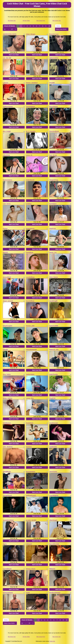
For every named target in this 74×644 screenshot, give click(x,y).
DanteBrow (30, 252)
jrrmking (29, 204)
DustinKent (30, 423)
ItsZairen (29, 447)
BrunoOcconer (54, 34)
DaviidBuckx (7, 472)
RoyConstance (7, 180)
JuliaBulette (53, 447)
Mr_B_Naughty (31, 131)
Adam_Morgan (31, 34)
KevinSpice (53, 204)
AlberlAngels (53, 520)
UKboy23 (29, 544)
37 (12, 29)
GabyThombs (54, 374)
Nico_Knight (7, 131)
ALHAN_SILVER (31, 520)
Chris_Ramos (54, 277)
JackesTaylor (30, 374)
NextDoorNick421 (55, 593)
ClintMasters (7, 423)
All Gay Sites (26, 21)
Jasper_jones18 (8, 301)
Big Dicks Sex (12, 21)
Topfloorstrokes (8, 107)
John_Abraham (8, 447)
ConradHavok (7, 569)
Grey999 (52, 83)
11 (5, 29)
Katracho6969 (54, 326)
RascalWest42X (54, 544)
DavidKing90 (53, 301)
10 (49, 26)
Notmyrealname (8, 593)
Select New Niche (62, 29)
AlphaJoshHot (54, 58)
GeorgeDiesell (7, 495)
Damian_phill (30, 326)
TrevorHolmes (31, 107)
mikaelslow (6, 155)
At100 (28, 593)
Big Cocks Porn (41, 21)
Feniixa (5, 229)
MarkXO (5, 252)
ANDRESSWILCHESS (10, 34)
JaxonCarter (53, 472)
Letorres (6, 83)
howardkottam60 (31, 350)
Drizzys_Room (31, 569)
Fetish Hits (52, 641)
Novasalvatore (31, 472)
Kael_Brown (53, 155)
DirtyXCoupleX (7, 326)
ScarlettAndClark (8, 520)
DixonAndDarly (54, 131)
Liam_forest (7, 204)
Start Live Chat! (14, 55)
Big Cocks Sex (57, 21)
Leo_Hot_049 (7, 58)
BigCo (5, 544)
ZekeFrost (53, 229)
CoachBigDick (54, 495)
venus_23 (29, 155)
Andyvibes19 (30, 180)
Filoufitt (5, 350)
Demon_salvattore (32, 83)
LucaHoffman (30, 277)
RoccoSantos (54, 107)
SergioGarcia (30, 229)
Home (58, 26)
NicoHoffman (30, 301)
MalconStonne (31, 58)
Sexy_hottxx (7, 374)
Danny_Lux (53, 252)
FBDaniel (52, 569)
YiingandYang (54, 180)
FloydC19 (52, 398)
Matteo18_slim (54, 350)
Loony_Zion (30, 398)
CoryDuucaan (54, 423)
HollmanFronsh (31, 495)
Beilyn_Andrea (7, 398)
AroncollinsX (7, 277)
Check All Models (10, 26)
